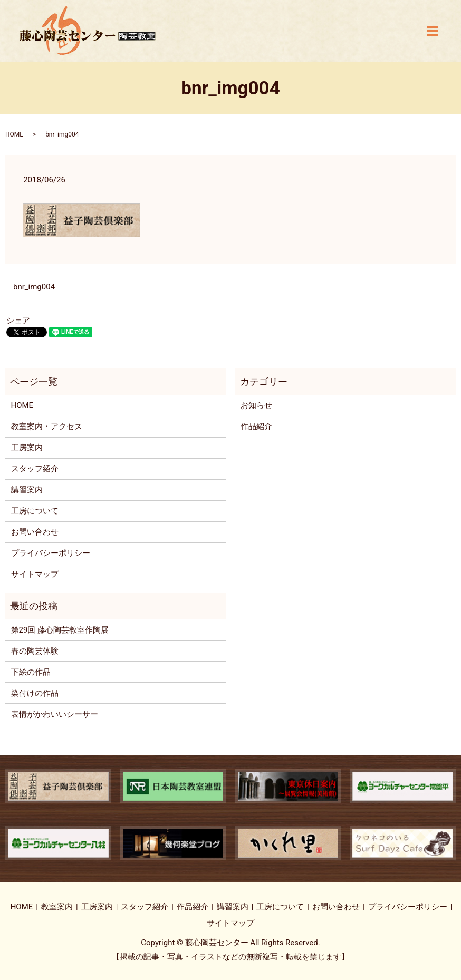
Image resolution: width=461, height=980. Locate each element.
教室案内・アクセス (47, 426)
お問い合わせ (35, 532)
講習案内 (27, 490)
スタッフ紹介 (35, 469)
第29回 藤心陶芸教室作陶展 (60, 630)
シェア (18, 321)
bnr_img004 (34, 287)
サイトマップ (35, 574)
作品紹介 (256, 426)
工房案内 (27, 448)
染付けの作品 (35, 693)
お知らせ (256, 405)
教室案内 (57, 907)
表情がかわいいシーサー (55, 714)
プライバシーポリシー (51, 553)
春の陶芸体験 (35, 651)
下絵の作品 (31, 672)
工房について (35, 511)
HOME (14, 134)
